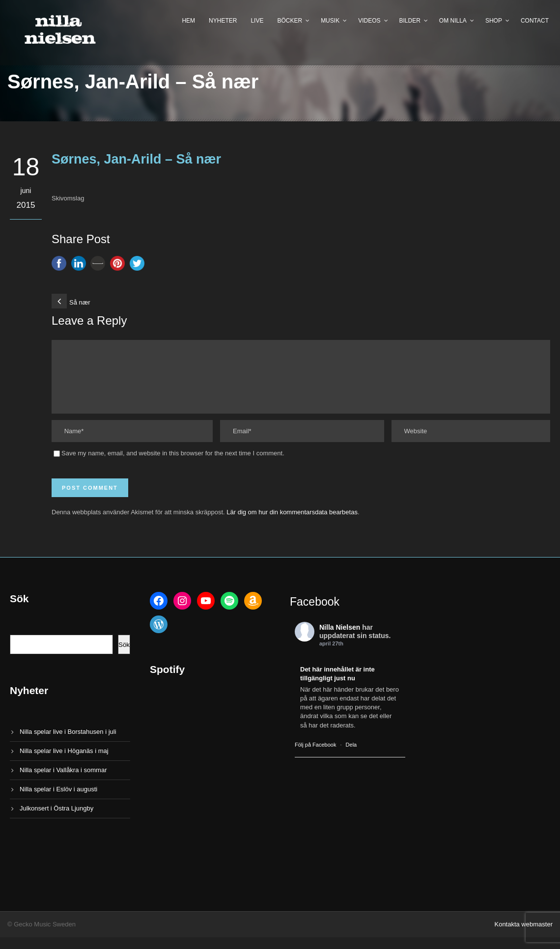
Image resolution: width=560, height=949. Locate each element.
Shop (494, 21)
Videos (369, 21)
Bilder (410, 21)
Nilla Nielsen (340, 639)
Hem (188, 21)
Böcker (290, 21)
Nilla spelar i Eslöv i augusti (58, 801)
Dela (351, 756)
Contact (535, 21)
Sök (124, 656)
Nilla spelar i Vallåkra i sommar (63, 782)
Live (257, 21)
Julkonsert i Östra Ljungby (56, 820)
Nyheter (223, 21)
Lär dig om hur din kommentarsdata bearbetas (292, 524)
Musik (330, 21)
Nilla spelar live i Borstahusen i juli (68, 743)
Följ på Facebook (315, 756)
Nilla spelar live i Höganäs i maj (64, 763)
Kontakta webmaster (523, 936)
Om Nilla (453, 21)
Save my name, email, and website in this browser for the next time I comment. (173, 465)
